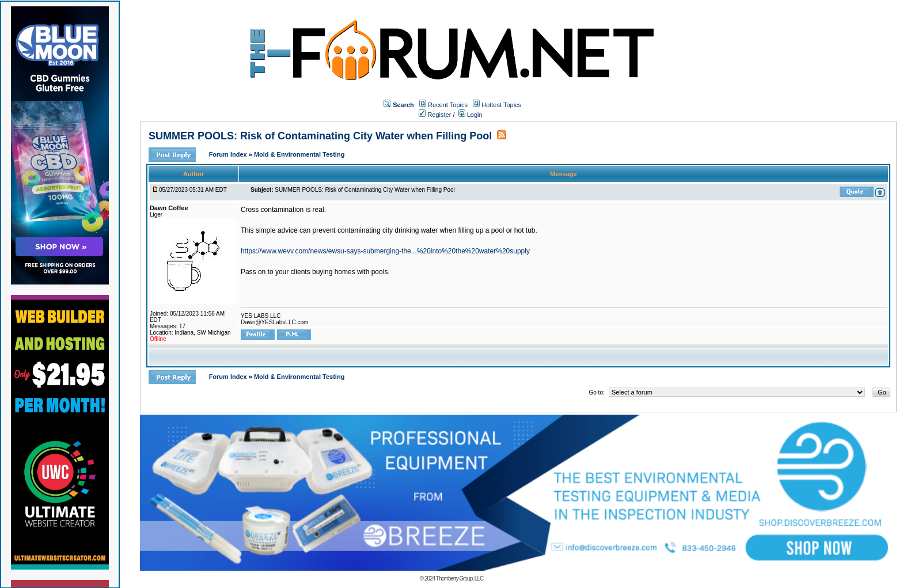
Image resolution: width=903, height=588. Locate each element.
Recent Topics (448, 105)
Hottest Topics (501, 105)
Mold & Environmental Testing (299, 154)
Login (471, 115)
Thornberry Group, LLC (460, 578)
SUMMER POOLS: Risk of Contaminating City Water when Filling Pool (320, 136)
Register (435, 115)
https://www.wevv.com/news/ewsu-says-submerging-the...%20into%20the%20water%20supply (385, 251)
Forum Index (229, 154)
